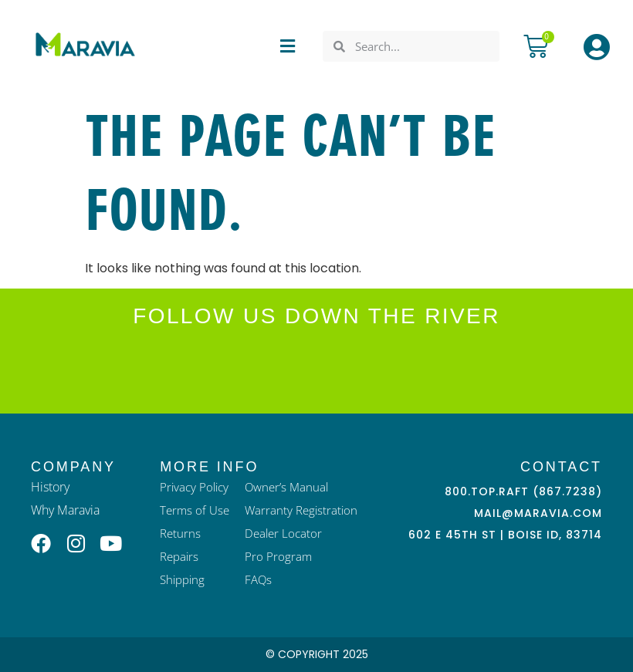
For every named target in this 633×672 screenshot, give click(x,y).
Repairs (179, 556)
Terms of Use (195, 510)
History (50, 487)
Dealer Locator (283, 533)
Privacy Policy (194, 487)
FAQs (258, 579)
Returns (180, 533)
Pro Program (278, 556)
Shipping (182, 579)
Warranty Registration (301, 510)
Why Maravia (65, 510)
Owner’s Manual (286, 487)
